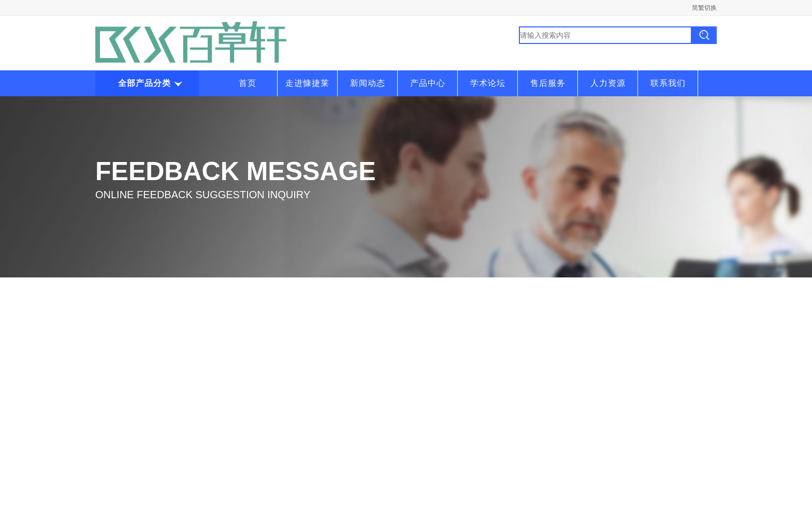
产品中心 (428, 83)
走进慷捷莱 (307, 83)
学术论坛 (488, 83)
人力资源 (608, 83)
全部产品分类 (149, 83)
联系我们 (668, 83)
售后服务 (548, 83)
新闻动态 (368, 83)
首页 (248, 83)
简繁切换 (704, 8)
